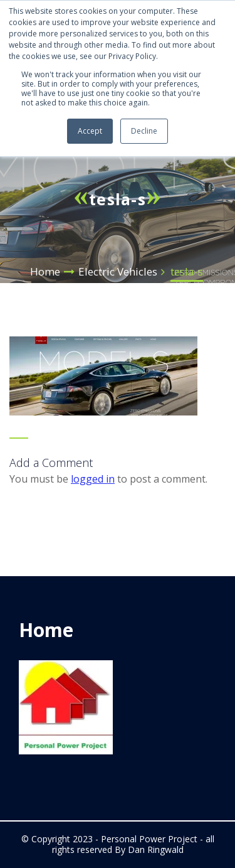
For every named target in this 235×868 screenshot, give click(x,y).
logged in (93, 479)
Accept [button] (90, 131)
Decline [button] (144, 131)
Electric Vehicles (118, 271)
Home (45, 271)
